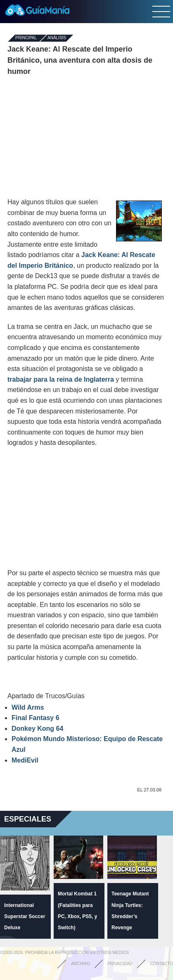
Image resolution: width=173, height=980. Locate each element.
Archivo (81, 964)
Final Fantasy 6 (36, 718)
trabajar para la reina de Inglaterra (62, 379)
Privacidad (120, 964)
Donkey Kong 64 (37, 729)
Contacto (162, 964)
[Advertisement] (87, 137)
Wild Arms (28, 707)
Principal (26, 38)
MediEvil (25, 760)
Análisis (57, 38)
